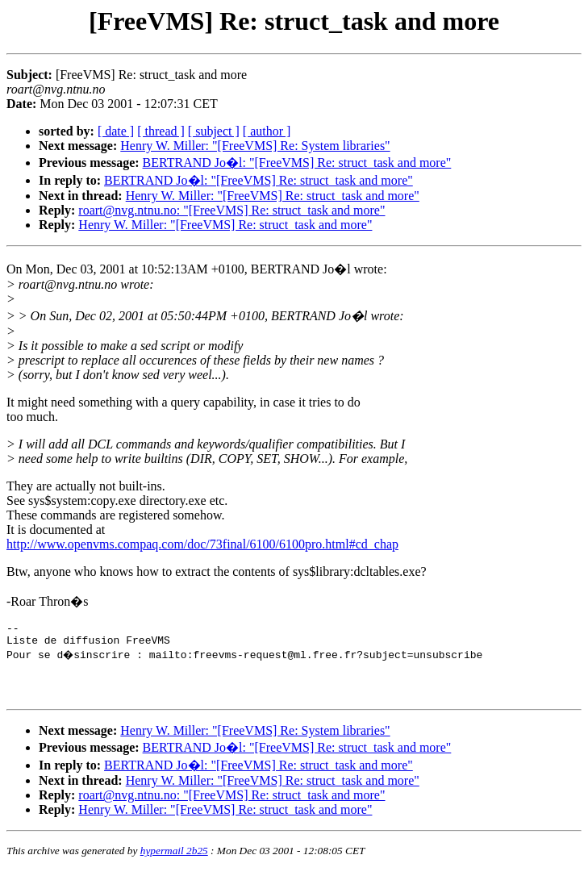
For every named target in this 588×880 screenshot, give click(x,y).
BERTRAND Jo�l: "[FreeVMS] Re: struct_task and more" (297, 163)
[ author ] (267, 131)
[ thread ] (161, 131)
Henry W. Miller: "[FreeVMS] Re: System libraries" (255, 146)
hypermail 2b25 (174, 860)
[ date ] (116, 131)
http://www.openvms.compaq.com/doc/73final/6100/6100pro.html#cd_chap (202, 544)
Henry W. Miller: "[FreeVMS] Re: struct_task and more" (273, 196)
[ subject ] (214, 131)
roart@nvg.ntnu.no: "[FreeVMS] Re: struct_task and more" (231, 210)
